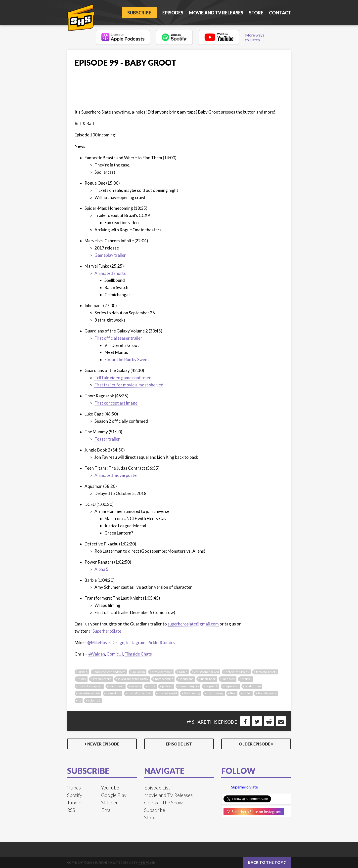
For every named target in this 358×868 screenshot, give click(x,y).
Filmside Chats (138, 654)
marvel (247, 679)
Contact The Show (163, 802)
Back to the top (267, 862)
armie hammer (162, 672)
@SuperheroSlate (105, 631)
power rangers (189, 686)
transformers (267, 693)
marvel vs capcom (90, 686)
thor (233, 693)
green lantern (102, 679)
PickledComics (161, 642)
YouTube (110, 787)
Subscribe (139, 13)
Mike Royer (146, 862)
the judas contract (140, 693)
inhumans (187, 679)
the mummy (215, 693)
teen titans (114, 693)
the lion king (192, 693)
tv (80, 700)
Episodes (173, 13)
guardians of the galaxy (133, 679)
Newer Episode (103, 744)
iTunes (74, 787)
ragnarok (212, 686)
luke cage (229, 679)
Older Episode (255, 744)
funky (82, 679)
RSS (71, 810)
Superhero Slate (245, 787)
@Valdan (97, 654)
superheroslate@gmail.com (193, 624)
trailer (247, 693)
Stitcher (110, 802)
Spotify (75, 795)
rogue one (232, 686)
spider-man (253, 686)
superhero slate (89, 693)
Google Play (114, 795)
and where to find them (110, 672)
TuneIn (74, 802)
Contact (280, 13)
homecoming (164, 679)
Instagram (136, 642)
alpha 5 (83, 672)
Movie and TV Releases (216, 13)
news (152, 686)
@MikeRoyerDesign (106, 642)
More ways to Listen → (255, 37)
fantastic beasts (266, 672)
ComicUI (115, 654)
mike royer (117, 686)
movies (136, 686)
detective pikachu (237, 672)
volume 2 (94, 700)
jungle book (208, 679)
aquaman (139, 672)
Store (256, 13)
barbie (183, 672)
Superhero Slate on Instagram (254, 812)
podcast (167, 686)
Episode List (179, 744)
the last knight (168, 693)
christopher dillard (206, 672)
